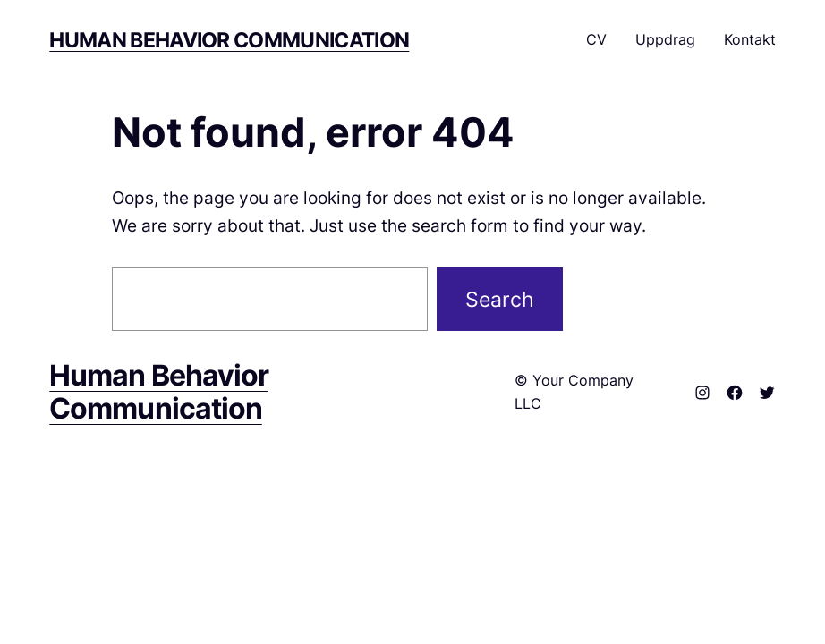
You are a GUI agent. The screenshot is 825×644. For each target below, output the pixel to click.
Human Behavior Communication (229, 40)
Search (500, 299)
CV (596, 39)
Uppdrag (665, 39)
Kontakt (750, 39)
